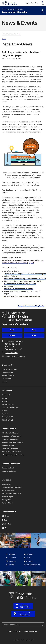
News (5, 516)
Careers (12, 335)
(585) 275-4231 (11, 353)
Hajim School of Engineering (12, 436)
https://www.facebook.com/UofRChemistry (22, 296)
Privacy (10, 631)
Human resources (8, 404)
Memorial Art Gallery (9, 471)
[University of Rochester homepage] (9, 3)
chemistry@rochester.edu (15, 356)
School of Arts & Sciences (12, 9)
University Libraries (8, 468)
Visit (32, 3)
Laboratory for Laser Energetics (13, 455)
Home (4, 39)
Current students (8, 372)
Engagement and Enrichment (12, 487)
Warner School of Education (11, 452)
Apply (27, 3)
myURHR (5, 414)
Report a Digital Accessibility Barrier (31, 306)
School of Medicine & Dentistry (12, 442)
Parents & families (8, 376)
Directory (5, 401)
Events (5, 520)
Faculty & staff (7, 379)
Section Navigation (11, 34)
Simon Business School (10, 449)
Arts (5, 528)
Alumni (4, 382)
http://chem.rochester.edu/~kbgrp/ (19, 289)
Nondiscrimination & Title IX (11, 493)
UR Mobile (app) (7, 420)
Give (36, 3)
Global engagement (9, 490)
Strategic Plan (7, 500)
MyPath (4, 411)
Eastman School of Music (11, 439)
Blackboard (6, 395)
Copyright (18, 631)
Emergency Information (31, 631)
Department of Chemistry (14, 12)
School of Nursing (8, 445)
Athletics (6, 524)
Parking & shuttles (8, 417)
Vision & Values (7, 503)
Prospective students (9, 369)
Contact (4, 398)
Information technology (10, 407)
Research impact (8, 497)
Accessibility (6, 484)
